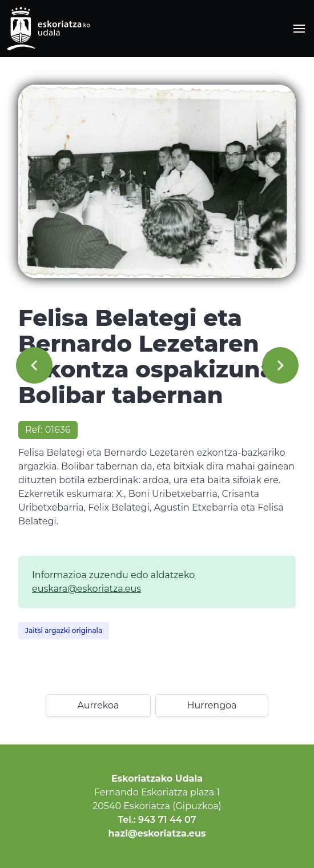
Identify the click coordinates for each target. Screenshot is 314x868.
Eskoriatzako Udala (157, 779)
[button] (299, 29)
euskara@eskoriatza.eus (86, 589)
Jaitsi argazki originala (64, 630)
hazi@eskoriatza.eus (157, 833)
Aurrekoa (98, 705)
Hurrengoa (212, 705)
